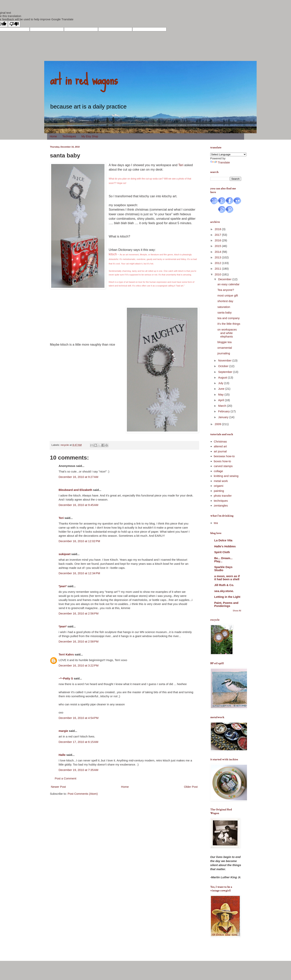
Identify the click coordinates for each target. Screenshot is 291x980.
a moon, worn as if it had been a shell (227, 578)
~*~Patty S (66, 678)
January (224, 417)
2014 (218, 252)
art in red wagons (84, 79)
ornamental (225, 348)
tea (216, 523)
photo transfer (223, 496)
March (223, 406)
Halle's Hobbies (225, 546)
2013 (218, 257)
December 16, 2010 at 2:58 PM (79, 641)
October (224, 366)
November (225, 360)
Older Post (191, 787)
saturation (224, 307)
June (222, 389)
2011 (218, 269)
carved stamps (223, 466)
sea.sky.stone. (224, 591)
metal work (221, 481)
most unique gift (228, 295)
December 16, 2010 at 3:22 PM (79, 665)
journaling (224, 353)
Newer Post (59, 787)
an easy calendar (228, 284)
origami (218, 486)
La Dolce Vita (223, 540)
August (223, 377)
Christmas (220, 441)
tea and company (229, 318)
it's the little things (229, 324)
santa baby (224, 312)
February (224, 411)
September (226, 372)
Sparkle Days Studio (223, 569)
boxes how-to (222, 461)
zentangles (221, 505)
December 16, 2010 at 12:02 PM (79, 541)
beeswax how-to (224, 456)
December (225, 279)
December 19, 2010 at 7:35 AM (79, 770)
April (221, 400)
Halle (62, 755)
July (221, 383)
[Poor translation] (14, 24)
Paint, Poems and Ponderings (226, 604)
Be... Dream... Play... (224, 560)
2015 (218, 246)
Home (53, 136)
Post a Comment (66, 778)
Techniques (69, 136)
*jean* (63, 586)
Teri (181, 165)
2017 (218, 235)
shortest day (225, 301)
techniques (221, 501)
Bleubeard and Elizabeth (76, 490)
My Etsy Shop (90, 136)
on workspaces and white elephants (227, 333)
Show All (237, 611)
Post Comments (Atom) (83, 794)
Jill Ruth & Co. (224, 585)
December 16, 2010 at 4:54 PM (79, 718)
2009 (218, 424)
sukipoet (65, 554)
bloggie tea (224, 342)
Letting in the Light (227, 597)
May (221, 394)
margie (63, 731)
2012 (218, 263)
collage (218, 471)
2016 (218, 240)
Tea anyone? (226, 290)
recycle (65, 445)
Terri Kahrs (66, 654)
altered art (220, 446)
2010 (218, 274)
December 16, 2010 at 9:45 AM (79, 505)
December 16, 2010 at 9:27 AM (79, 477)
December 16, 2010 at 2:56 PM (79, 613)
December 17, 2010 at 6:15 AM (79, 742)
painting (219, 491)
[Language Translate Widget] (228, 154)
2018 (218, 229)
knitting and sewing (226, 476)
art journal (220, 451)
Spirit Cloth (222, 552)
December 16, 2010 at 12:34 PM (79, 573)
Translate (220, 162)
